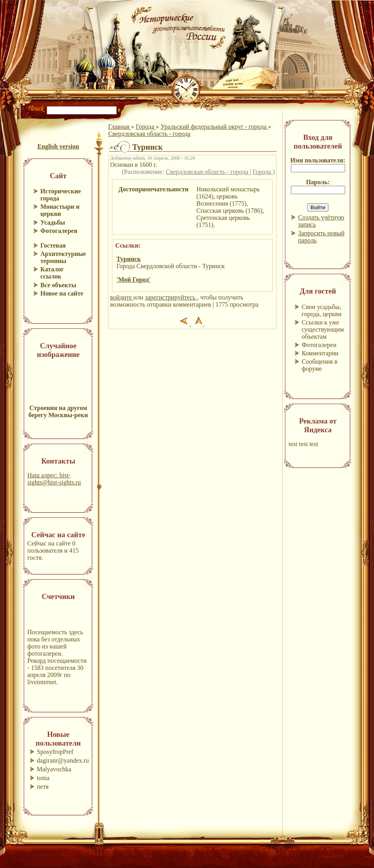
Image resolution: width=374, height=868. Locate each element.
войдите (122, 297)
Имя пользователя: (318, 160)
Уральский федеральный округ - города (215, 127)
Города (146, 127)
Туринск (129, 259)
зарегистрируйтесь (171, 297)
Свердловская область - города (149, 134)
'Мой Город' (133, 279)
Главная (120, 127)
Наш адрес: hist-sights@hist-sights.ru (54, 479)
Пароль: (318, 182)
